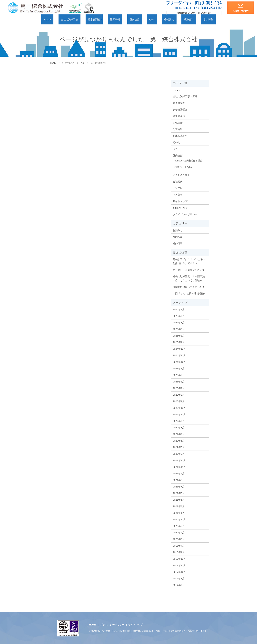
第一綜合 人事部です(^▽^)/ (189, 270)
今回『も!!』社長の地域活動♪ (189, 293)
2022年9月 (179, 421)
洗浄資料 (179, 19)
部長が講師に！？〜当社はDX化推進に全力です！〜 (189, 261)
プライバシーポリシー (185, 214)
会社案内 (163, 19)
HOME (62, 19)
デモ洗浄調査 (180, 109)
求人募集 (194, 19)
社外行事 (178, 243)
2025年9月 (179, 316)
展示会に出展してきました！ (189, 287)
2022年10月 (179, 414)
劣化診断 (178, 122)
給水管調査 (100, 19)
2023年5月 (179, 381)
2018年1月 (179, 552)
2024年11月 (179, 355)
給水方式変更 (180, 136)
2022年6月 (179, 440)
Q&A (150, 19)
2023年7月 (179, 375)
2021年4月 (179, 506)
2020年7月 (179, 526)
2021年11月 (179, 467)
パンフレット (180, 188)
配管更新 (178, 129)
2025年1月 (179, 342)
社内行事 (178, 237)
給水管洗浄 (179, 116)
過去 (175, 149)
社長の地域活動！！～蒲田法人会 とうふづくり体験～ (189, 278)
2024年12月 (179, 349)
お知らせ (178, 230)
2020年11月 (179, 519)
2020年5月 (179, 539)
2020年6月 (179, 532)
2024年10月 (179, 362)
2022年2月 (179, 454)
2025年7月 (179, 322)
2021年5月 (179, 500)
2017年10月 (179, 572)
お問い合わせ (180, 208)
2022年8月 (179, 427)
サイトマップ (180, 201)
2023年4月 (179, 388)
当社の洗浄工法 (80, 19)
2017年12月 (179, 559)
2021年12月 (179, 460)
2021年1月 (179, 513)
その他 (176, 142)
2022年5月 (179, 447)
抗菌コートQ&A (183, 167)
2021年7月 (179, 486)
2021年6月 (179, 493)
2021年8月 (179, 480)
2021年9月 (179, 473)
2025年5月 (179, 329)
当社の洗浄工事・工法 (185, 96)
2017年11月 (179, 565)
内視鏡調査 (179, 103)
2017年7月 (179, 585)
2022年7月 (179, 434)
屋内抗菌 (137, 19)
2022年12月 (179, 408)
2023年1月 (179, 401)
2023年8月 (179, 368)
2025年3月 (179, 335)
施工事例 (120, 19)
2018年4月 (179, 545)
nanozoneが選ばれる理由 (189, 160)
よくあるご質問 (181, 175)
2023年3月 (179, 395)
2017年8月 (179, 578)
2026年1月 (179, 309)
